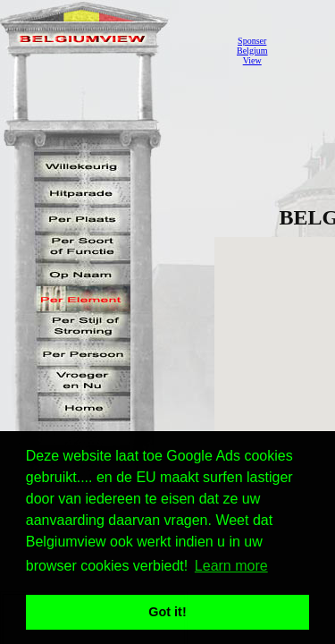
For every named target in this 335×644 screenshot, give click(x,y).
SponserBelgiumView (252, 51)
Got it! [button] (167, 612)
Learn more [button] (231, 566)
